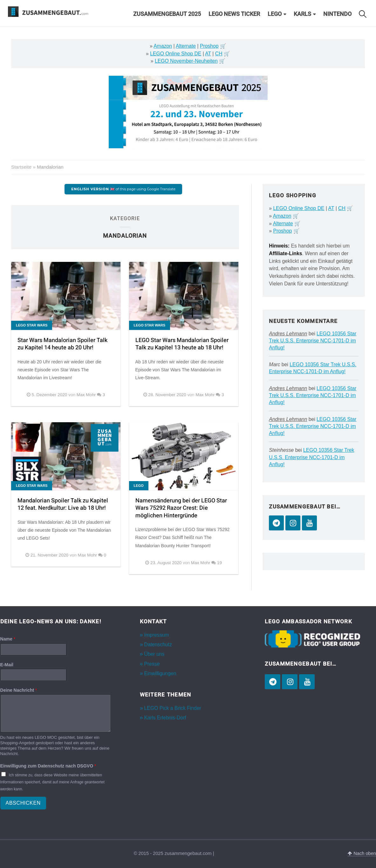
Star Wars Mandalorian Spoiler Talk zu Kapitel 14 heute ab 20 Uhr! (62, 344)
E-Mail (7, 665)
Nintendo (337, 14)
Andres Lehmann (288, 334)
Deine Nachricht (19, 690)
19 (219, 563)
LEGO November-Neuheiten (186, 61)
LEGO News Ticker (234, 14)
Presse (152, 664)
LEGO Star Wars (32, 325)
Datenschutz (158, 644)
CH (219, 54)
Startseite (21, 167)
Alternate (186, 46)
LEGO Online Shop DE (176, 54)
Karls (302, 14)
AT (208, 54)
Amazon (163, 46)
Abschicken (23, 803)
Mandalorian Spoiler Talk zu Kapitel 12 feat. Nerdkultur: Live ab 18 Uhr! (63, 504)
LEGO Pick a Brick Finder (173, 708)
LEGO (275, 14)
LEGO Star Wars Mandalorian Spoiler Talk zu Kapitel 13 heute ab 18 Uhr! (182, 344)
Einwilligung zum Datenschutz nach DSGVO (48, 766)
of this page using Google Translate (123, 189)
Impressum (157, 635)
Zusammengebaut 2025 (167, 14)
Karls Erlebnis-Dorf (165, 718)
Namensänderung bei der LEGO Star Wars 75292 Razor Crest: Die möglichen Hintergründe (181, 508)
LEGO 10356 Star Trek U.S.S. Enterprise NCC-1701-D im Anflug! (313, 341)
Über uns (154, 654)
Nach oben (362, 853)
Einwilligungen (160, 673)
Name (8, 639)
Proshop (209, 46)
